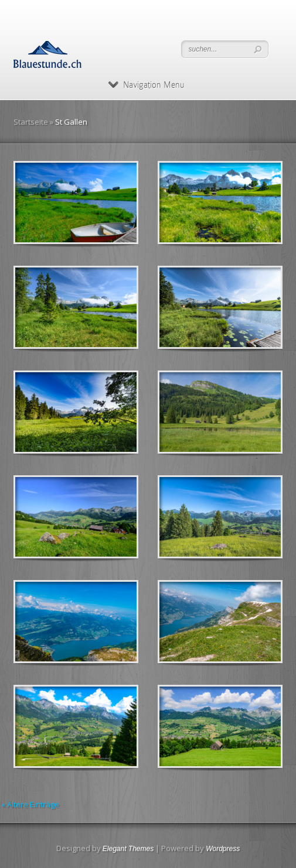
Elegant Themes (128, 849)
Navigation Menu (146, 85)
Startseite (31, 122)
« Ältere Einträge (30, 804)
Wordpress (223, 849)
